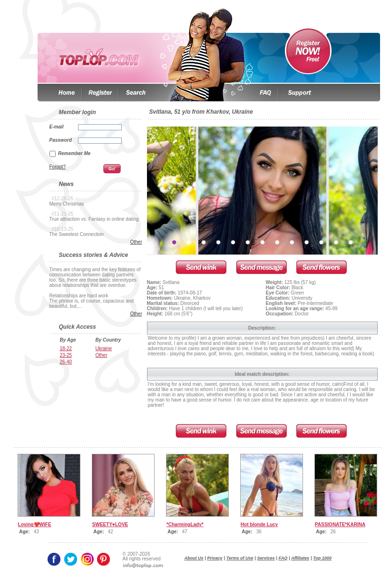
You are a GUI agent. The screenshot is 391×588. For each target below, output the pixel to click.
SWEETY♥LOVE (110, 524)
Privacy (215, 558)
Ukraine (104, 348)
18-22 (66, 348)
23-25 (66, 355)
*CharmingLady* (185, 524)
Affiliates (300, 558)
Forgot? (58, 167)
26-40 (66, 362)
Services (266, 558)
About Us (194, 558)
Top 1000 (322, 558)
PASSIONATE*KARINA (340, 524)
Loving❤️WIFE (35, 524)
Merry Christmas (67, 204)
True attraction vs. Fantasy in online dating (94, 219)
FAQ (283, 558)
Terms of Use (240, 558)
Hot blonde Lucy (259, 524)
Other (136, 242)
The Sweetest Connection (77, 234)
